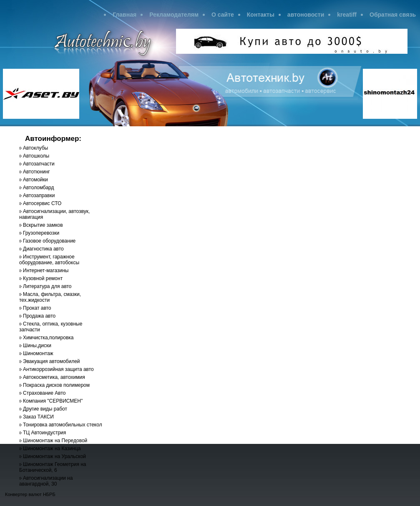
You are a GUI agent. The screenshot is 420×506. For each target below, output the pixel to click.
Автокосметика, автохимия (54, 377)
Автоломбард (38, 188)
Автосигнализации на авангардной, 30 (46, 481)
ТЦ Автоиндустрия (44, 433)
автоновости (306, 15)
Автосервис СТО (42, 203)
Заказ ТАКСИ (38, 417)
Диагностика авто (43, 249)
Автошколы (36, 156)
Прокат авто (37, 308)
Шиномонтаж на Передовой (55, 441)
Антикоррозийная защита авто (58, 369)
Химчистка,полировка (48, 338)
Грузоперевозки (41, 233)
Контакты (261, 15)
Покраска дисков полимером (56, 385)
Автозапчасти (39, 164)
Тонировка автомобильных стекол (63, 425)
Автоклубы (35, 148)
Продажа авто (39, 316)
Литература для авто (47, 286)
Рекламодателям (174, 15)
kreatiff (347, 15)
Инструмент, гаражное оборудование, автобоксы (49, 260)
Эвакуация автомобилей (52, 361)
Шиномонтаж (38, 353)
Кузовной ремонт (43, 278)
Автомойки (35, 180)
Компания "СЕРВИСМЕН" (53, 401)
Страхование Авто (44, 393)
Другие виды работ (45, 409)
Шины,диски (37, 346)
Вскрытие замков (43, 225)
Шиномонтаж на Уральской (54, 456)
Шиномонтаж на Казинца (52, 448)
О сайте (223, 15)
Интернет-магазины (46, 271)
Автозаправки (39, 195)
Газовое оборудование (49, 241)
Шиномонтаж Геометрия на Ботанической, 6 (53, 467)
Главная (124, 15)
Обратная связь (393, 15)
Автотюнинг (36, 172)
